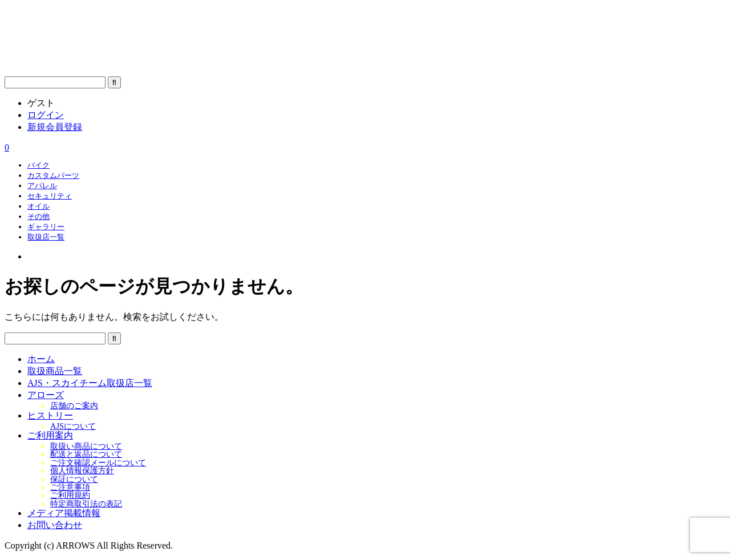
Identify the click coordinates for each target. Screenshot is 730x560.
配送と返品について (86, 454)
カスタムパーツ (53, 175)
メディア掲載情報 (64, 513)
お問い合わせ (55, 525)
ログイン (46, 115)
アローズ (46, 395)
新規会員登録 (55, 127)
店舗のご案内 (74, 405)
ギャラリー (46, 227)
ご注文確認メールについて (98, 462)
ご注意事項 (70, 487)
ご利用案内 (50, 435)
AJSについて (73, 426)
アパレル (42, 186)
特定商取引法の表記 (86, 504)
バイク (38, 165)
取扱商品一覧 (55, 371)
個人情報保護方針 (82, 470)
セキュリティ (50, 196)
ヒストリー (50, 415)
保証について (74, 479)
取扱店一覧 (46, 237)
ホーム (41, 359)
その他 (38, 216)
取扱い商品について (86, 446)
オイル (38, 206)
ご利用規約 (70, 495)
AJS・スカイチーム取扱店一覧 (90, 383)
